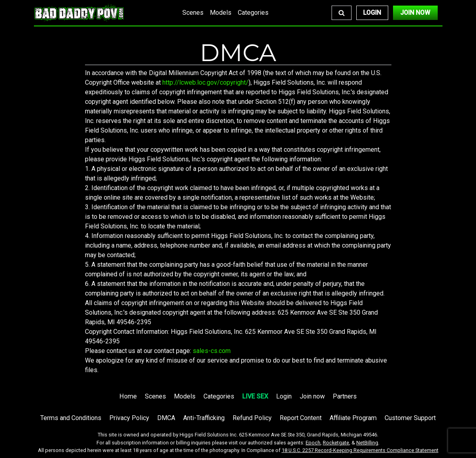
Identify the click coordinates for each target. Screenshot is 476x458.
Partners (345, 396)
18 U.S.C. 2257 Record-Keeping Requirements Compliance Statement (360, 450)
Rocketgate (336, 443)
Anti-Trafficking (204, 418)
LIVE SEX (255, 396)
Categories (253, 13)
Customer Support (410, 418)
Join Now (415, 13)
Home (128, 396)
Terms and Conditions (71, 418)
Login (372, 13)
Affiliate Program (353, 418)
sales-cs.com (212, 351)
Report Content (301, 418)
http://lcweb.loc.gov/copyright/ (205, 82)
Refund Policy (252, 418)
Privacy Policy (129, 418)
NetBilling (367, 443)
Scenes (193, 13)
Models (221, 13)
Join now (312, 396)
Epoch (313, 443)
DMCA (166, 418)
